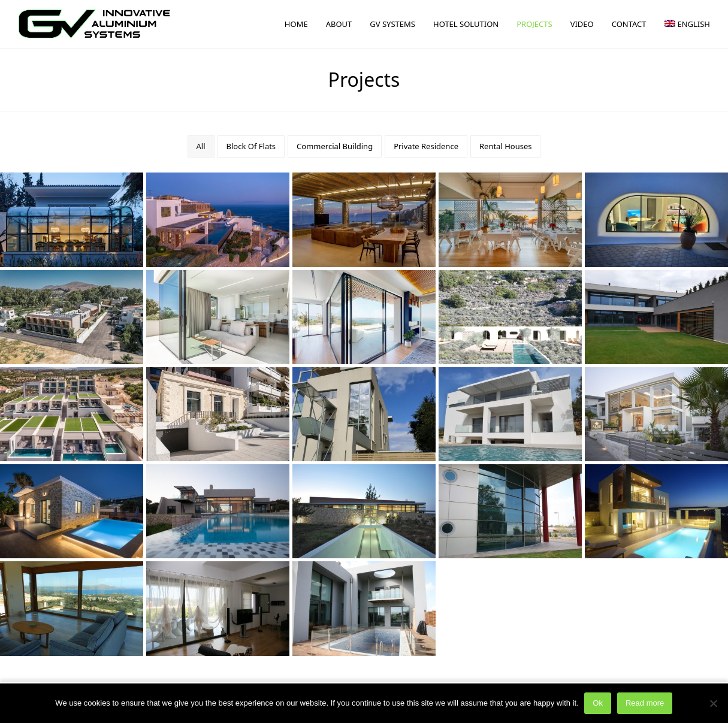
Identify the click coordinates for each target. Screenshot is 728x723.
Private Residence (426, 146)
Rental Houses (506, 146)
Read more (645, 704)
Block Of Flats (251, 146)
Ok (598, 704)
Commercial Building (335, 146)
